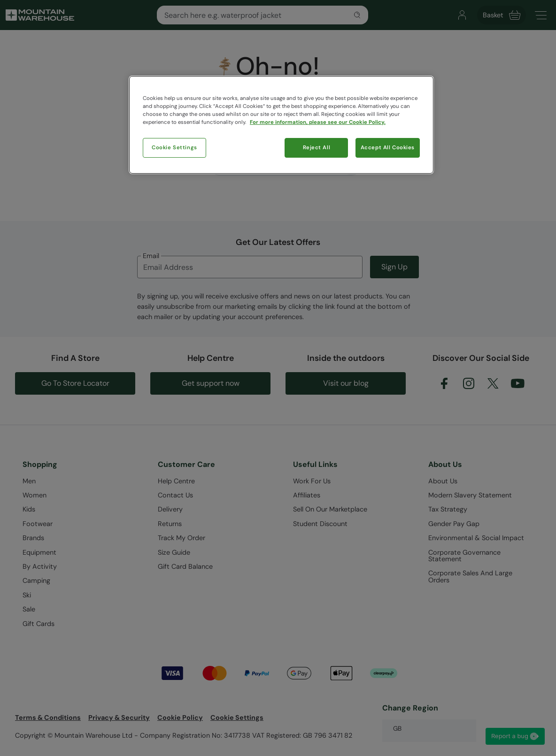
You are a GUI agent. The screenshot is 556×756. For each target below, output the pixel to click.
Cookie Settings (174, 148)
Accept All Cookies (388, 148)
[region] (281, 125)
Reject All (317, 148)
